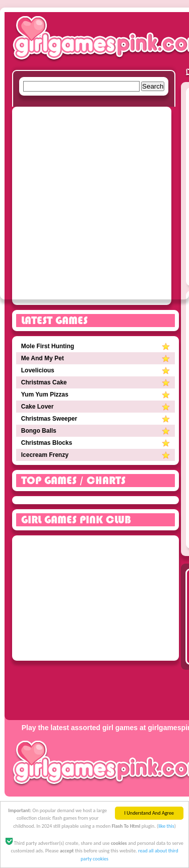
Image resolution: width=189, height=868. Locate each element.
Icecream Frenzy (96, 455)
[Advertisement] (94, 205)
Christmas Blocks (96, 443)
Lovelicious (96, 370)
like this (166, 827)
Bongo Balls (96, 431)
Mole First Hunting (96, 346)
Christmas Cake (96, 382)
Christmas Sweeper (96, 419)
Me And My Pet (96, 358)
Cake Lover (96, 407)
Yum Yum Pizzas (96, 394)
